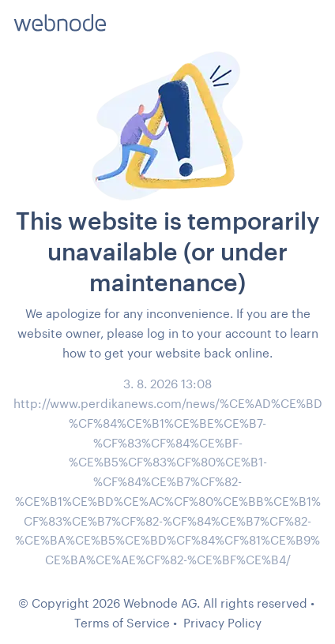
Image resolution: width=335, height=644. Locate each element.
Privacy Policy (222, 623)
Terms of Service (122, 623)
